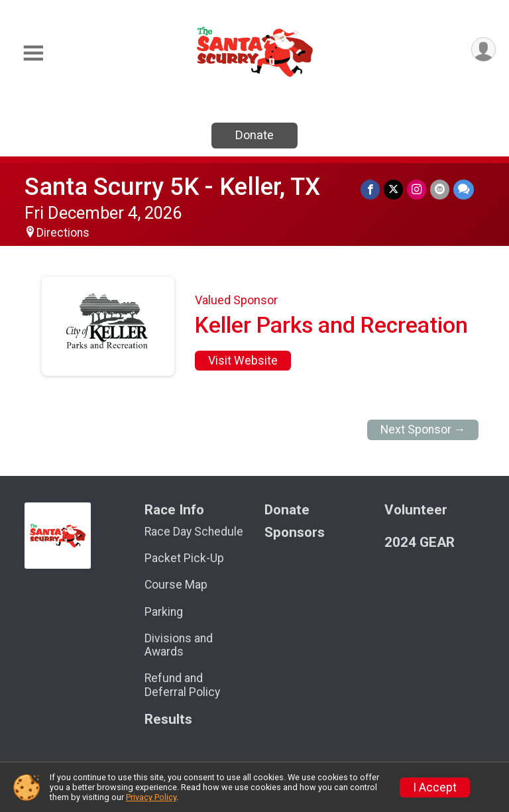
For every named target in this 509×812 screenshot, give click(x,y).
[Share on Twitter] (393, 189)
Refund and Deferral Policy (182, 685)
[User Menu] (483, 49)
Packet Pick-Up (184, 558)
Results (168, 720)
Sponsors (295, 533)
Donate (254, 135)
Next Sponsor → (423, 430)
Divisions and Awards (179, 645)
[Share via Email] (440, 189)
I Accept (435, 787)
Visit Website (243, 361)
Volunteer (416, 510)
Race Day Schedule (194, 532)
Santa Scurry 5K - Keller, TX (172, 187)
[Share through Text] (464, 189)
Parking (164, 612)
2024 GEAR (420, 543)
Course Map (176, 585)
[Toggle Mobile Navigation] (33, 53)
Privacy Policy (151, 797)
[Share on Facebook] (370, 189)
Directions (63, 233)
